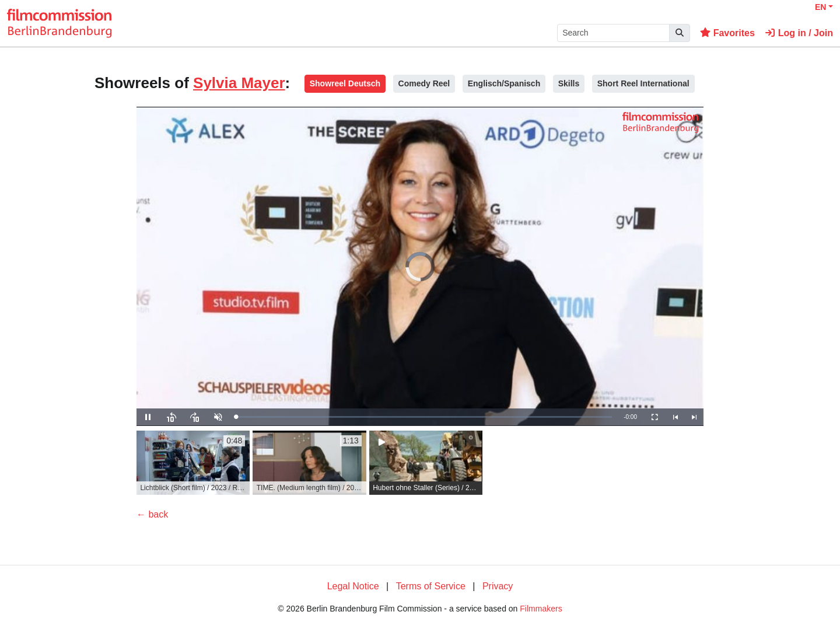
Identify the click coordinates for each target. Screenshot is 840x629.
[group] (193, 463)
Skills (569, 83)
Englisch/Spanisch (504, 83)
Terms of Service (431, 586)
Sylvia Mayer (239, 83)
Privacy (498, 586)
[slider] (424, 417)
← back (152, 514)
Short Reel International (643, 83)
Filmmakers (541, 609)
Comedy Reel (424, 83)
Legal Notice (353, 586)
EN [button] (820, 7)
